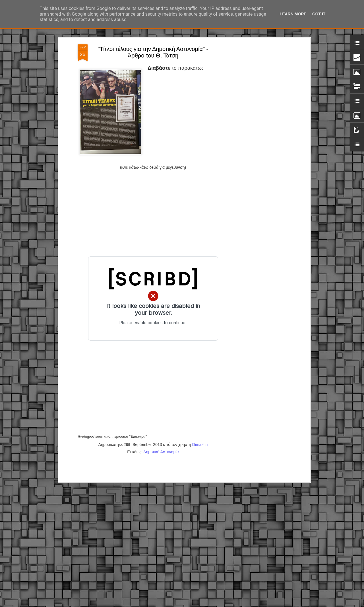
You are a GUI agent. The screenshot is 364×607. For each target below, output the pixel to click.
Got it (319, 14)
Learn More (293, 14)
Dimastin (200, 391)
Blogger (220, 604)
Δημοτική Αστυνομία (161, 398)
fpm (200, 604)
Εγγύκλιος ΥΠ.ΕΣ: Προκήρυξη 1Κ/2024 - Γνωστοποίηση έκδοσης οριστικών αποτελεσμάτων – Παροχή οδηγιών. (178, 541)
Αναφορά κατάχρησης (243, 604)
